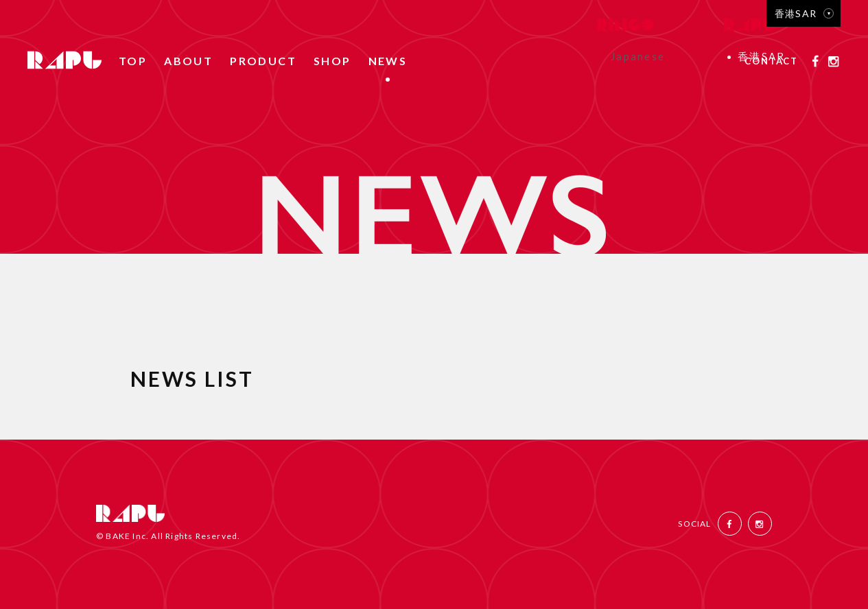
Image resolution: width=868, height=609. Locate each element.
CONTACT (772, 62)
